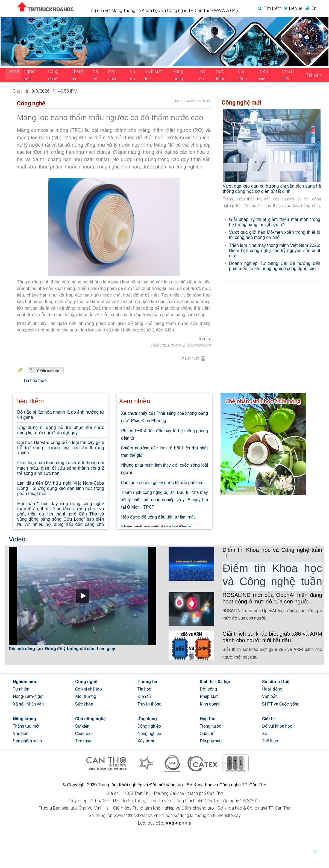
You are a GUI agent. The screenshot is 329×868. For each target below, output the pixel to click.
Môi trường (86, 696)
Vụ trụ (132, 75)
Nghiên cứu (30, 75)
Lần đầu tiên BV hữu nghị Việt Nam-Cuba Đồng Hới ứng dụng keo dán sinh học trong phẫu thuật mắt (61, 488)
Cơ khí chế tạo (89, 689)
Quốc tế (207, 734)
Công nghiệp (149, 726)
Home (13, 71)
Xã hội (95, 75)
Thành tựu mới (26, 726)
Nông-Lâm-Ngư (28, 696)
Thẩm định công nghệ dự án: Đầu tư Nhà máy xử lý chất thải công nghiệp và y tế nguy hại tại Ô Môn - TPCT (164, 500)
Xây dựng (146, 741)
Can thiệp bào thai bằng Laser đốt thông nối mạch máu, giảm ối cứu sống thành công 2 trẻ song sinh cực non (61, 468)
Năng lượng (178, 75)
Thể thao (270, 741)
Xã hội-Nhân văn (28, 704)
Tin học (144, 689)
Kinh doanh (210, 704)
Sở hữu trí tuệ (154, 75)
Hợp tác (201, 75)
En (310, 8)
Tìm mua (83, 741)
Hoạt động (272, 689)
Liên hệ (292, 8)
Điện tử (144, 696)
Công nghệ (53, 75)
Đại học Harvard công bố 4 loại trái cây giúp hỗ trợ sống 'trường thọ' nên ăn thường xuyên (61, 448)
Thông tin (78, 75)
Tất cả (312, 75)
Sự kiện (82, 726)
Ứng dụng (113, 75)
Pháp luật (209, 696)
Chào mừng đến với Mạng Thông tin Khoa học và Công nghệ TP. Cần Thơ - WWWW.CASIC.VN (177, 11)
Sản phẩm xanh (27, 741)
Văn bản (270, 696)
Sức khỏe (221, 75)
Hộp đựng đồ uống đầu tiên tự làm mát (158, 517)
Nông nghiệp (149, 734)
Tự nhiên (21, 689)
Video (17, 539)
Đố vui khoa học (277, 726)
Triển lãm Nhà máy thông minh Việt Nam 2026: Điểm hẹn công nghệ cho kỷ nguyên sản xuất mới (275, 251)
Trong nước (210, 726)
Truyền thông (149, 704)
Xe (265, 734)
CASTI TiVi (288, 75)
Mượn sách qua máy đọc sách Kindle (156, 527)
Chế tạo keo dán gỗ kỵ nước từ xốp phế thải (162, 483)
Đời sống (242, 75)
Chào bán (84, 734)
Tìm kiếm (268, 8)
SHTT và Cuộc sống (281, 704)
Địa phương (211, 741)
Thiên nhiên (263, 75)
